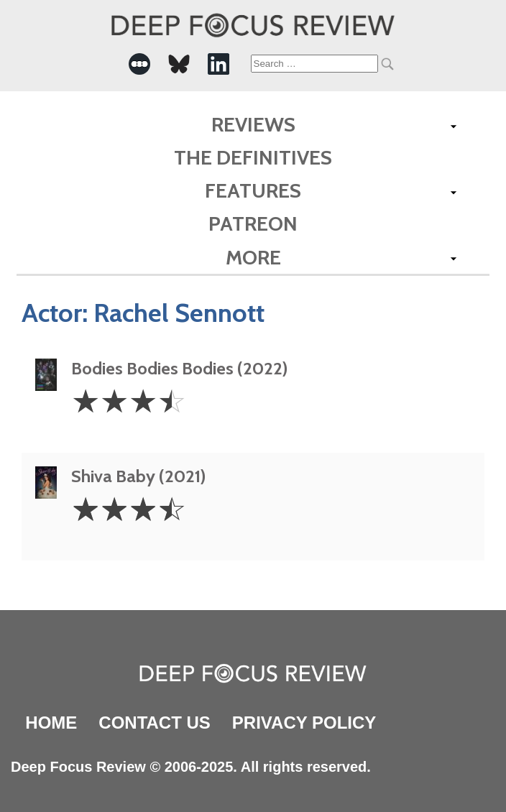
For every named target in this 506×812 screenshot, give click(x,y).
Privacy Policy (304, 723)
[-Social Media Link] (139, 64)
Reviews (253, 124)
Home (51, 723)
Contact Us (155, 723)
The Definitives (253, 157)
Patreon (253, 223)
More (253, 257)
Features (253, 190)
